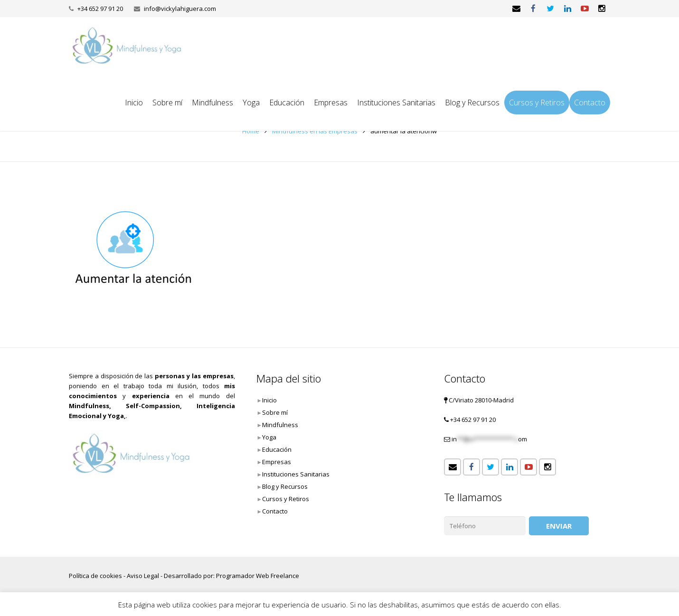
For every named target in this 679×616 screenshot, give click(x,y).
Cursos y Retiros (286, 499)
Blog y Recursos (285, 486)
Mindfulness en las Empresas (315, 131)
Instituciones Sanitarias (296, 474)
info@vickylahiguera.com (180, 9)
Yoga (269, 437)
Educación (277, 449)
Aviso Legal (143, 576)
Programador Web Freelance (258, 576)
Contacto (275, 511)
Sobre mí (275, 412)
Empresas (277, 462)
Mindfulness (280, 425)
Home (251, 131)
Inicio (269, 400)
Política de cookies (95, 576)
